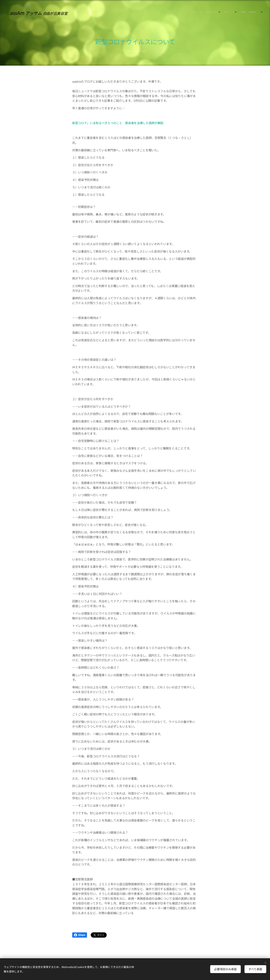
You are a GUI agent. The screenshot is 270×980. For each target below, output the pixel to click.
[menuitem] (227, 12)
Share (80, 935)
